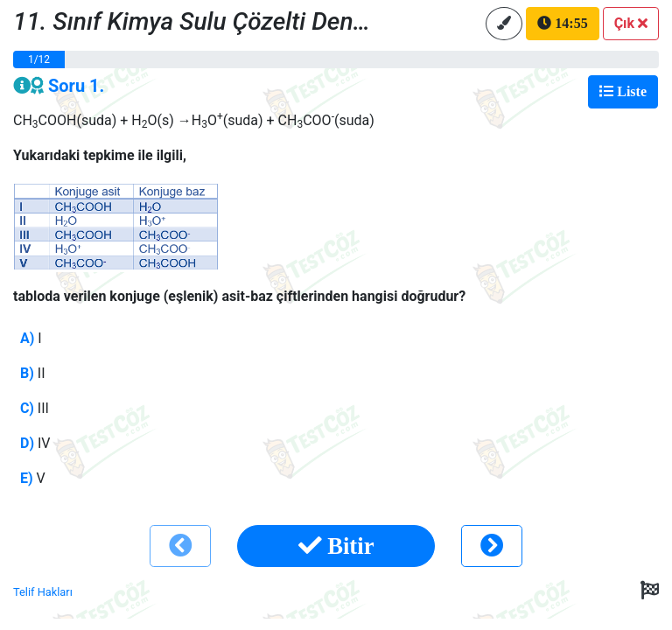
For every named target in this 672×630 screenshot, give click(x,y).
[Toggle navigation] (623, 92)
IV (35, 443)
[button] (631, 24)
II (33, 373)
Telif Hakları (43, 592)
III (35, 408)
